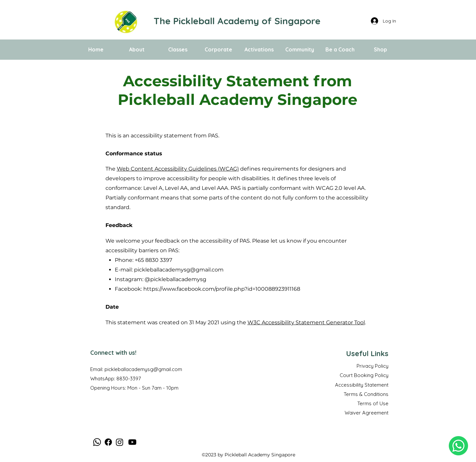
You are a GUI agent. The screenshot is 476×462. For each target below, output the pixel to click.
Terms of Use (373, 403)
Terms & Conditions (366, 394)
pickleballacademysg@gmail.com (179, 270)
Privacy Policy (373, 366)
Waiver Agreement (367, 413)
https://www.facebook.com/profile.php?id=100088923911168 (222, 289)
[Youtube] (132, 442)
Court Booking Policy (364, 375)
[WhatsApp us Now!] (458, 446)
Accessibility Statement (362, 385)
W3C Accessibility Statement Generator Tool (306, 322)
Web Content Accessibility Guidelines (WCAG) (178, 169)
